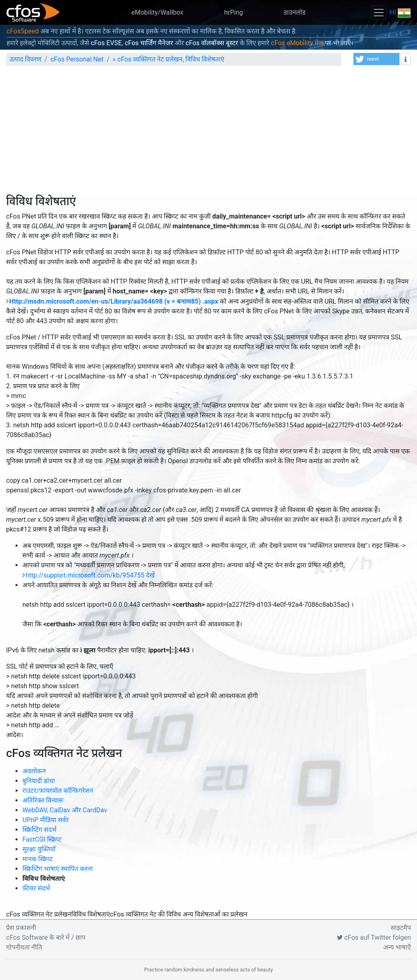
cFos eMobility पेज (297, 43)
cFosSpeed (23, 31)
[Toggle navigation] (379, 12)
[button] (376, 59)
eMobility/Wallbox (158, 12)
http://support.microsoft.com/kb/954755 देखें (90, 575)
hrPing (233, 12)
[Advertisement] (208, 133)
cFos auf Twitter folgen (374, 937)
